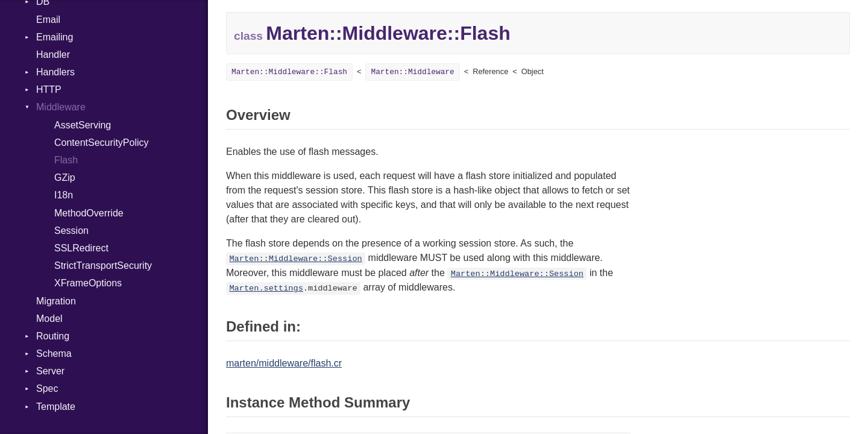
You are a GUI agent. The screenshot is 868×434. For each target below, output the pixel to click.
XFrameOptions (88, 283)
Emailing (55, 37)
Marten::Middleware (412, 72)
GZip (65, 178)
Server (50, 371)
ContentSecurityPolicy (102, 143)
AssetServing (83, 125)
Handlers (55, 72)
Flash (66, 160)
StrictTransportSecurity (103, 266)
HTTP (49, 90)
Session (71, 231)
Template (56, 407)
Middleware (61, 107)
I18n (64, 195)
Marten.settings (266, 288)
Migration (56, 301)
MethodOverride (89, 213)
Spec (47, 388)
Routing (53, 336)
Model (49, 319)
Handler (53, 55)
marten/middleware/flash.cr (284, 363)
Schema (54, 354)
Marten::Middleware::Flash (289, 72)
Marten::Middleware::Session (295, 259)
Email (48, 20)
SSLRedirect (81, 248)
